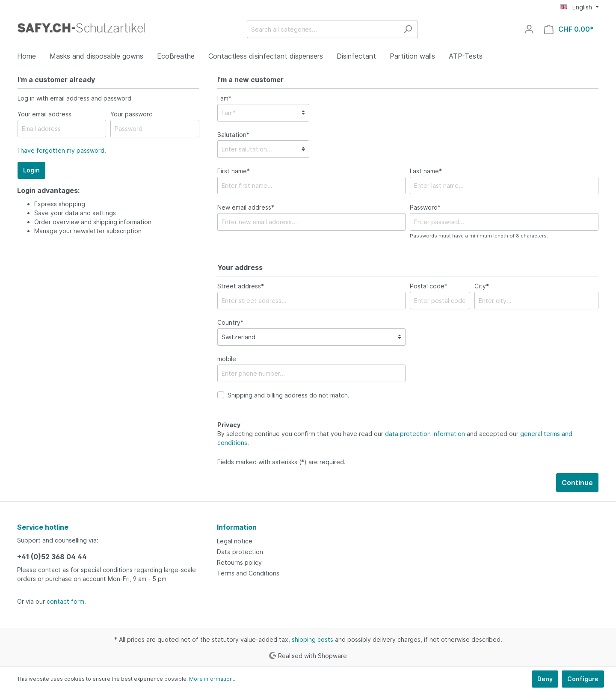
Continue (577, 483)
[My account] (529, 29)
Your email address (44, 114)
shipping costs (312, 639)
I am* (224, 98)
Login (31, 170)
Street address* (241, 286)
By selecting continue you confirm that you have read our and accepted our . (395, 438)
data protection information (425, 434)
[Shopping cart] (569, 29)
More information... (213, 679)
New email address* (246, 207)
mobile (227, 359)
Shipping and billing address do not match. (289, 395)
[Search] (408, 29)
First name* (234, 171)
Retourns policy (239, 562)
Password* (425, 207)
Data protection (240, 552)
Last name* (426, 171)
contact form (65, 601)
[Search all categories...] (323, 29)
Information (237, 527)
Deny (545, 679)
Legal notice (235, 541)
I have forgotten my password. (62, 150)
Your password (132, 114)
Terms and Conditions (248, 573)
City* (482, 286)
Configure (583, 679)
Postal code (429, 286)
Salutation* (233, 135)
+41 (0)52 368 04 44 (52, 557)
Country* (230, 322)
